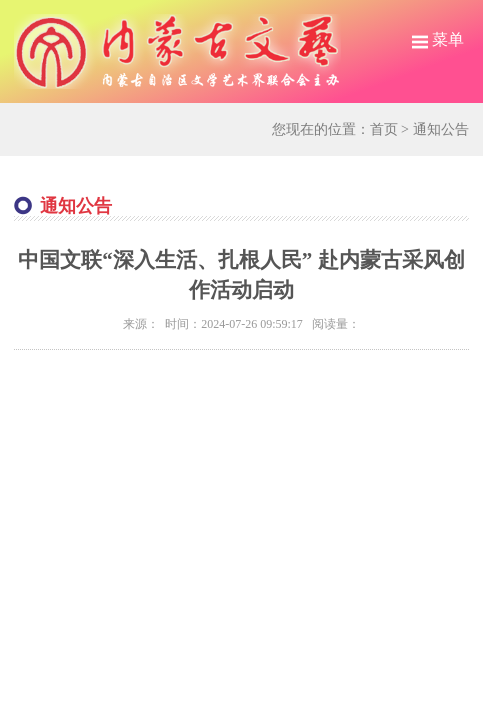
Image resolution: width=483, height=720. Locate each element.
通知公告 (441, 129)
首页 (384, 129)
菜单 (438, 39)
